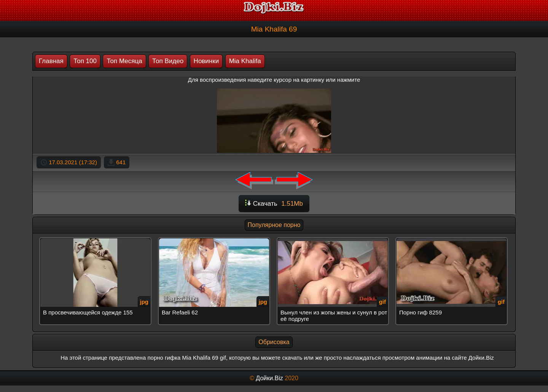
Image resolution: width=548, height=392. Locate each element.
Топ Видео (168, 61)
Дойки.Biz (269, 378)
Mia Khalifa (245, 61)
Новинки (206, 61)
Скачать (274, 204)
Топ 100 (85, 61)
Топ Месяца (124, 61)
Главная (51, 61)
